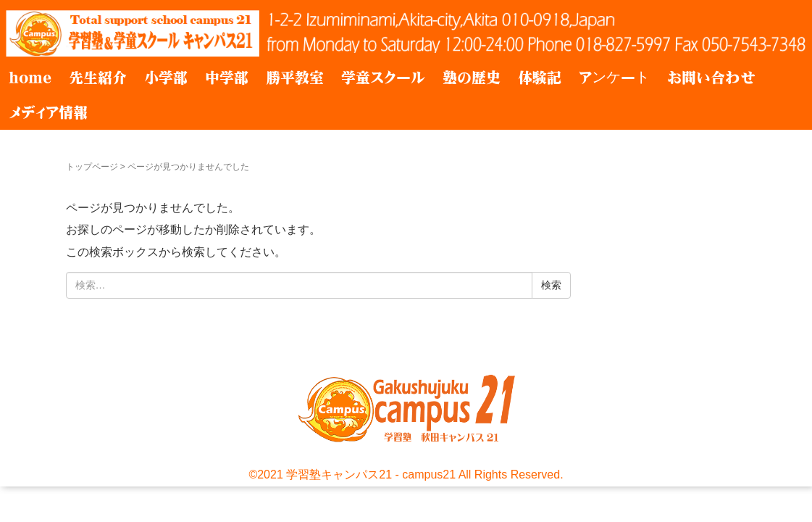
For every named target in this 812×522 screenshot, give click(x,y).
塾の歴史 (472, 78)
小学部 (166, 78)
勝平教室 (295, 78)
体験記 (540, 78)
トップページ (92, 167)
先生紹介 (98, 78)
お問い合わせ (711, 78)
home (30, 78)
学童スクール (383, 78)
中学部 (227, 78)
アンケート (614, 78)
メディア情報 (48, 112)
